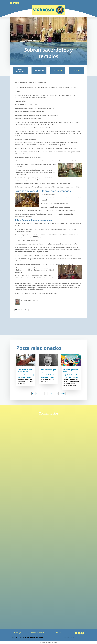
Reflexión (59, 71)
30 (52, 394)
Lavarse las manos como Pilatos (25, 371)
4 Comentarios (77, 71)
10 (46, 394)
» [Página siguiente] (57, 394)
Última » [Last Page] (62, 394)
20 (49, 394)
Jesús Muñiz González (26, 375)
